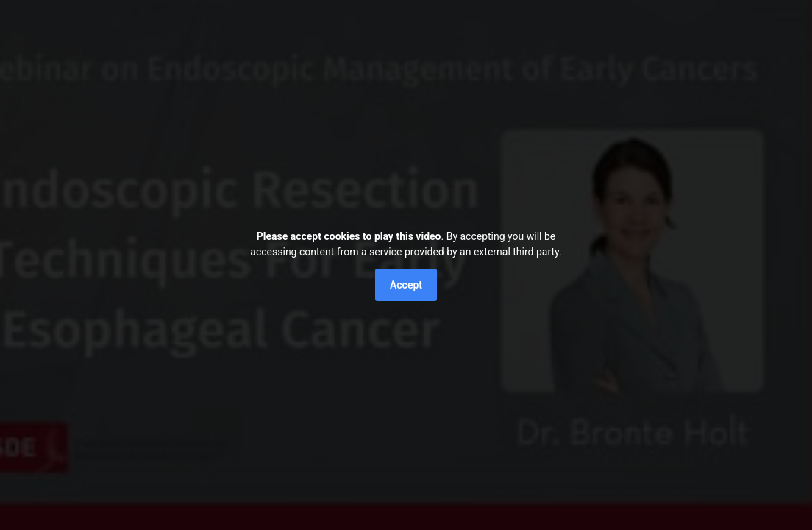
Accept (406, 285)
